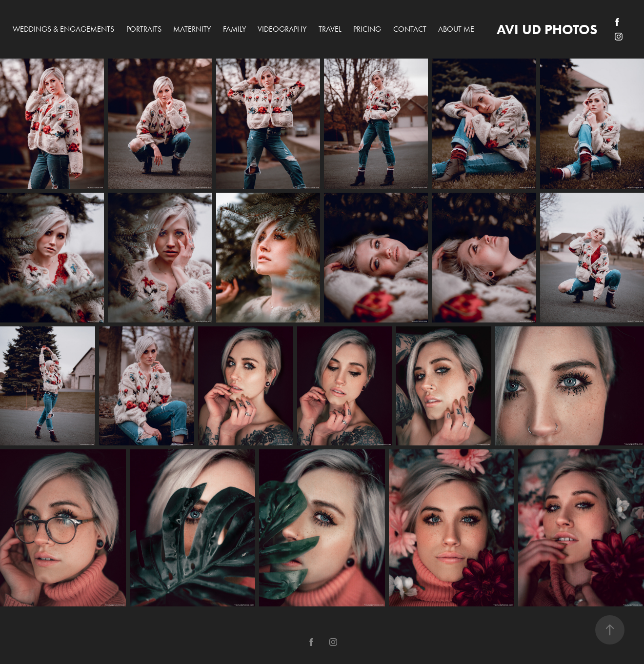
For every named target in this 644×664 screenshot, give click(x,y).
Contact (410, 29)
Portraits (144, 29)
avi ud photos (547, 29)
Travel (330, 29)
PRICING (367, 29)
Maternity (192, 29)
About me (456, 29)
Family (234, 29)
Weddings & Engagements (63, 29)
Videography (282, 29)
